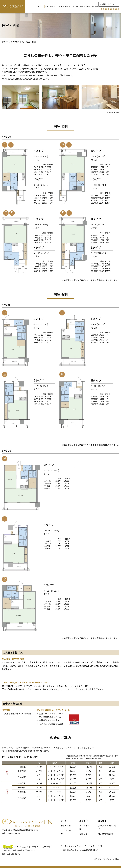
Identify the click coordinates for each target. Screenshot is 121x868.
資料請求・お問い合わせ (109, 4)
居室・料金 (49, 6)
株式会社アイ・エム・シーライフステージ (80, 846)
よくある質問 (78, 6)
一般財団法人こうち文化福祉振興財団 (78, 850)
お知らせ (87, 6)
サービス (41, 6)
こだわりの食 (59, 6)
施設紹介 (68, 6)
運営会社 (95, 6)
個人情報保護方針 (106, 834)
